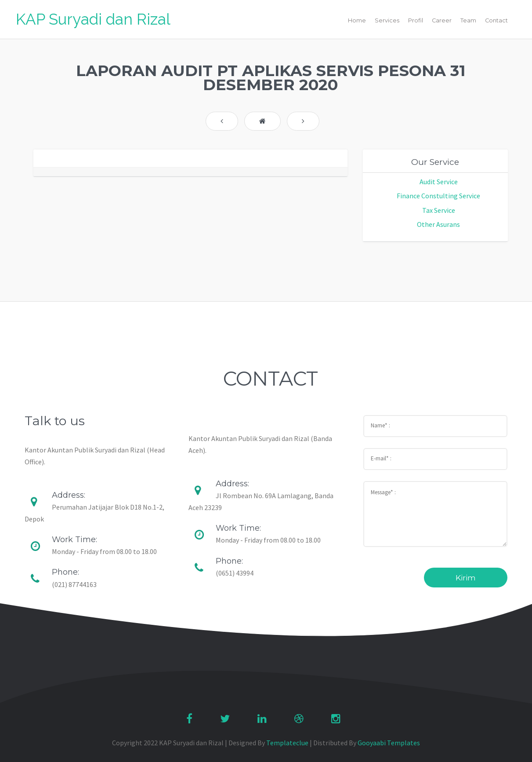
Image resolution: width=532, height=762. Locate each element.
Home (357, 20)
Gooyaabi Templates (389, 743)
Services (387, 20)
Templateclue (287, 743)
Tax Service (439, 210)
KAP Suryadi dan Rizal (93, 19)
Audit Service (439, 182)
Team (468, 20)
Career (442, 20)
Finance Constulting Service (438, 196)
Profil (416, 20)
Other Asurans (438, 224)
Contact (496, 20)
